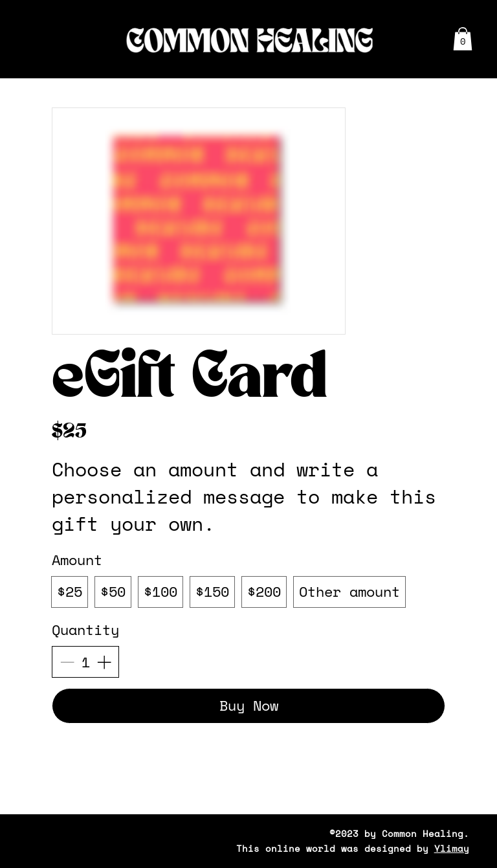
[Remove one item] (67, 662)
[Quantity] (85, 662)
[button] (463, 39)
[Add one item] (104, 662)
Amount (77, 560)
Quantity (85, 629)
